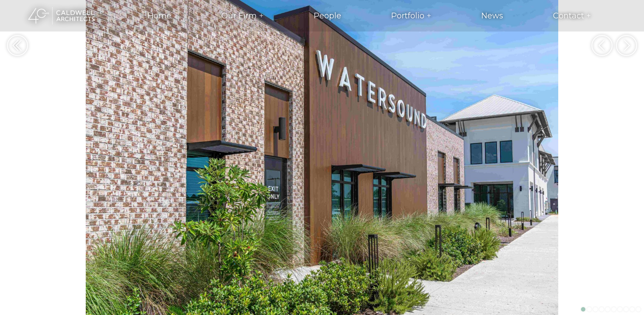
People (327, 16)
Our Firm (239, 16)
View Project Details (14, 297)
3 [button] (595, 309)
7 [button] (620, 309)
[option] (322, 157)
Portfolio (408, 16)
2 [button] (589, 309)
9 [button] (632, 309)
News (492, 16)
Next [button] (626, 45)
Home (159, 16)
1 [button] (583, 309)
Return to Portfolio (17, 45)
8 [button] (626, 309)
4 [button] (602, 309)
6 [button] (614, 309)
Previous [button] (602, 45)
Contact (569, 16)
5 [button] (608, 309)
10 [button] (638, 309)
